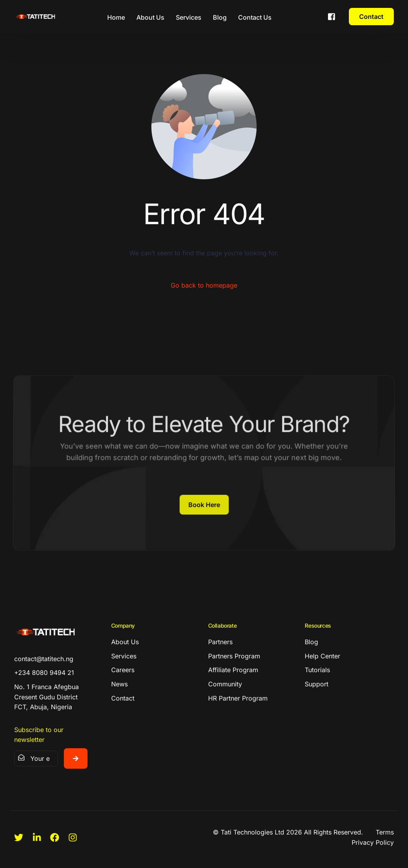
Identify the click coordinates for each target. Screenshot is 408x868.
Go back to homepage (204, 285)
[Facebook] (332, 16)
